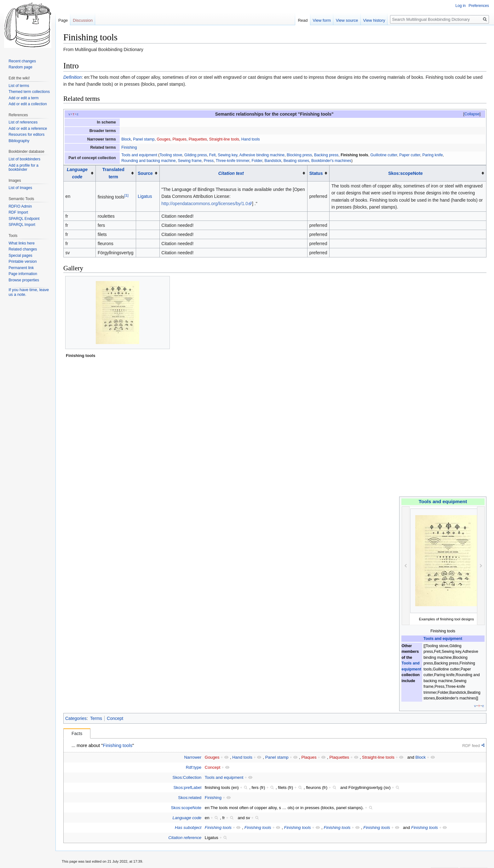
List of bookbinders (24, 159)
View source (347, 20)
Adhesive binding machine (262, 155)
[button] (472, 114)
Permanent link (21, 268)
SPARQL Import (22, 225)
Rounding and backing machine (149, 161)
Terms (96, 718)
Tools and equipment (139, 155)
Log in (461, 6)
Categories (76, 718)
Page (63, 20)
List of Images (20, 188)
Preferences (479, 6)
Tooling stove (171, 155)
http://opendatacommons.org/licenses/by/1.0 (205, 204)
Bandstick (273, 161)
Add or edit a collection (28, 104)
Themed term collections (29, 92)
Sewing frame (190, 161)
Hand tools (251, 139)
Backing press (326, 155)
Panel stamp (144, 139)
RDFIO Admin (20, 206)
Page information (23, 274)
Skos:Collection (187, 777)
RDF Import (18, 212)
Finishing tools (354, 155)
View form (322, 20)
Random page (20, 67)
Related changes (23, 249)
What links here (22, 243)
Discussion (83, 20)
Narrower (193, 757)
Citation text (231, 173)
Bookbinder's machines (331, 161)
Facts (77, 733)
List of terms (19, 86)
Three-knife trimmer (233, 161)
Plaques (179, 139)
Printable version (23, 262)
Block (126, 139)
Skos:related (190, 798)
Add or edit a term (23, 98)
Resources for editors (26, 135)
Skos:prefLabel (188, 788)
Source (145, 173)
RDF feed (471, 746)
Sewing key (227, 155)
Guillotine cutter (384, 155)
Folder (257, 161)
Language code (187, 818)
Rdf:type (194, 767)
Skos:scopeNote (405, 173)
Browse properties (24, 280)
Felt (213, 155)
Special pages (20, 256)
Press (209, 161)
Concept (115, 718)
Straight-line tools (224, 139)
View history (374, 20)
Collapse (472, 114)
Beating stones (296, 161)
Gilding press (196, 155)
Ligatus (145, 196)
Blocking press (299, 155)
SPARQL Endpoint (24, 219)
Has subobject (188, 828)
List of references (23, 122)
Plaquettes (198, 139)
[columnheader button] (80, 173)
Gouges (163, 139)
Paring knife (432, 155)
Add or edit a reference (28, 129)
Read (303, 20)
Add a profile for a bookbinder (23, 168)
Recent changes (22, 61)
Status (316, 173)
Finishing (129, 147)
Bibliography (19, 141)
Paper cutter (410, 155)
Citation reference (185, 838)
